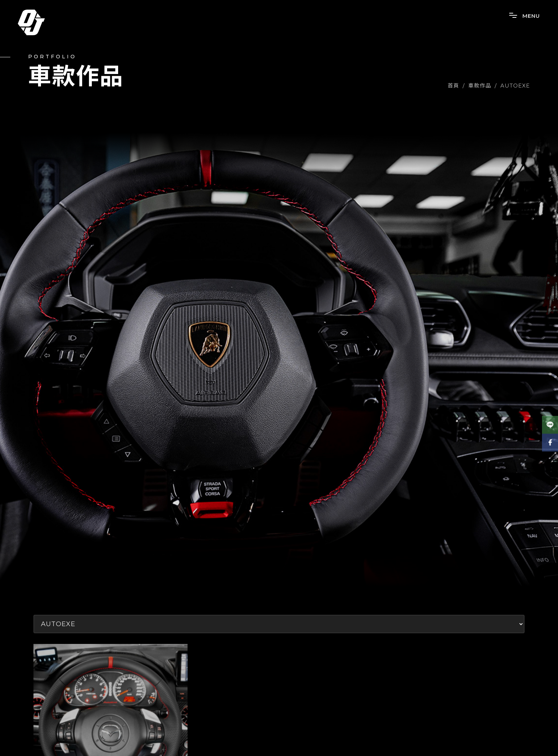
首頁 (453, 86)
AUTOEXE (515, 86)
